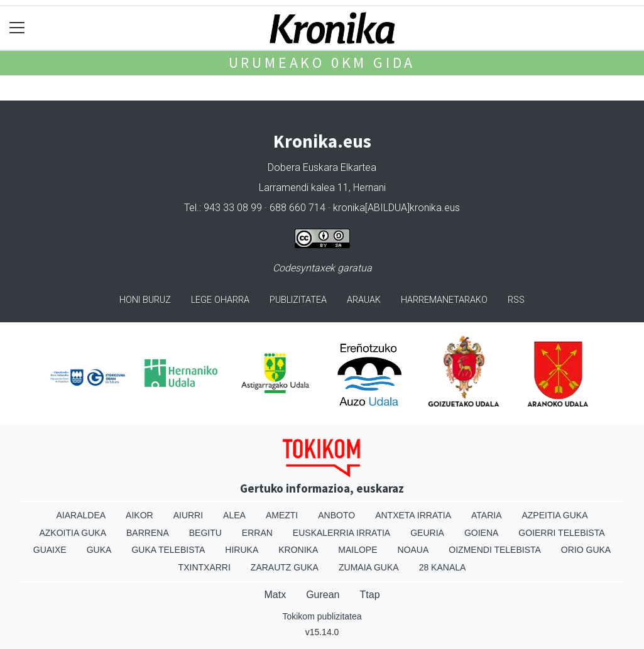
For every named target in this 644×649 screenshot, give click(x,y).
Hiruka (242, 550)
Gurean (323, 595)
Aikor (139, 515)
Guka (99, 550)
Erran (257, 533)
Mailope (357, 550)
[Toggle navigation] (17, 28)
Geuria (427, 533)
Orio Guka (586, 550)
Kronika (298, 550)
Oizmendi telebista (495, 550)
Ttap (370, 595)
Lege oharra (220, 300)
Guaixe (50, 550)
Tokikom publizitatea (322, 616)
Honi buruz (145, 300)
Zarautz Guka (285, 567)
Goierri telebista (561, 533)
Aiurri (188, 515)
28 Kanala (443, 567)
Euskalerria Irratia (341, 533)
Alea (234, 515)
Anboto (336, 515)
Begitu (205, 533)
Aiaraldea (81, 515)
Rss (516, 300)
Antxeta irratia (413, 515)
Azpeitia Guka (554, 515)
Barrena (148, 533)
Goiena (481, 533)
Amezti (282, 515)
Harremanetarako (444, 300)
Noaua (413, 550)
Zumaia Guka (369, 567)
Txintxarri (205, 567)
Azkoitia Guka (73, 533)
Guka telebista (168, 550)
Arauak (364, 300)
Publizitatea (298, 300)
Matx (275, 595)
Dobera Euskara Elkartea (322, 167)
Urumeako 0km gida (322, 63)
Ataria (487, 515)
